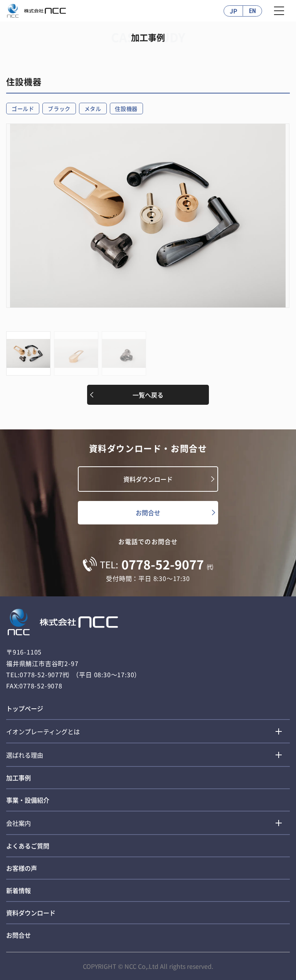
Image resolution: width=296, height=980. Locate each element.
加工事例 (18, 778)
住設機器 (126, 109)
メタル (93, 109)
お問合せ (148, 513)
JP (234, 11)
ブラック (59, 109)
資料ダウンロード (148, 479)
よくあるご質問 (28, 846)
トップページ (25, 708)
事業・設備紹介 (28, 800)
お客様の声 (22, 868)
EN (252, 11)
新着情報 (18, 890)
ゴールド (23, 109)
